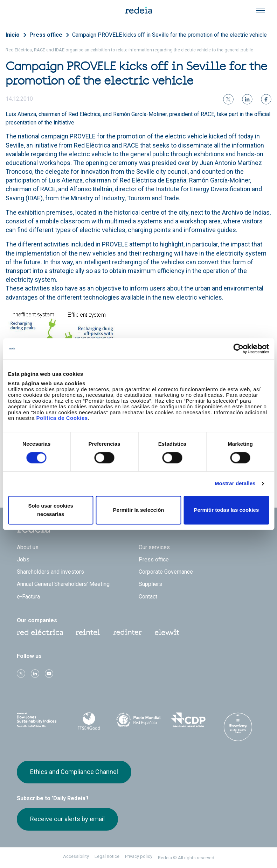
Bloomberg (238, 727)
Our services (154, 547)
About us (28, 547)
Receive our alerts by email (67, 819)
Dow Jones (39, 720)
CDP (188, 720)
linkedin (35, 674)
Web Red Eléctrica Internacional (127, 632)
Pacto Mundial (138, 720)
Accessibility (76, 856)
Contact (148, 597)
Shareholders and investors (50, 572)
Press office (46, 35)
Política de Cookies (62, 418)
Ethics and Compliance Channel (74, 772)
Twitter (21, 674)
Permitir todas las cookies (226, 510)
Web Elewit (167, 632)
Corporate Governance (166, 572)
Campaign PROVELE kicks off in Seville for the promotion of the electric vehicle (169, 35)
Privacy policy (139, 856)
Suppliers (150, 584)
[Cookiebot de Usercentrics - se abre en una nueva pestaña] (238, 349)
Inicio (13, 35)
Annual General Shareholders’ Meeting (63, 584)
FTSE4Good (89, 721)
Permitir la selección (139, 510)
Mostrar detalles (235, 484)
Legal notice (107, 856)
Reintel (88, 632)
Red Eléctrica (40, 632)
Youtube (49, 674)
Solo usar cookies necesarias (50, 510)
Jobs (23, 559)
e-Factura (28, 597)
